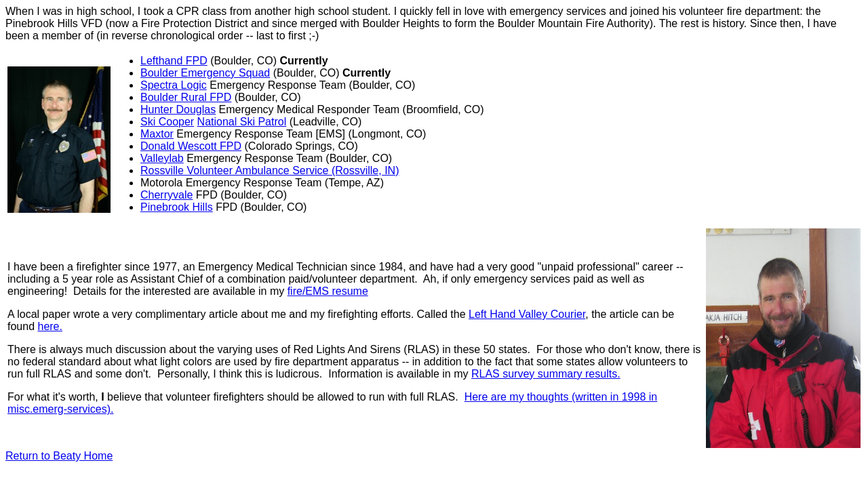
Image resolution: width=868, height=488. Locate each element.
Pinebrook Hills (177, 207)
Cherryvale (166, 195)
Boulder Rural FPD (186, 97)
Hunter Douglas (178, 109)
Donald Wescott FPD (191, 146)
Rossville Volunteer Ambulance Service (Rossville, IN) (270, 170)
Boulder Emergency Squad (205, 73)
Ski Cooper (167, 122)
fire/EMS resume (328, 291)
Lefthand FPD (174, 61)
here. (50, 326)
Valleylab (162, 158)
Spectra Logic (174, 85)
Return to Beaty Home (59, 456)
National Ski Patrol (242, 122)
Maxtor (157, 134)
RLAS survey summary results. (546, 374)
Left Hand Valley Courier (527, 314)
